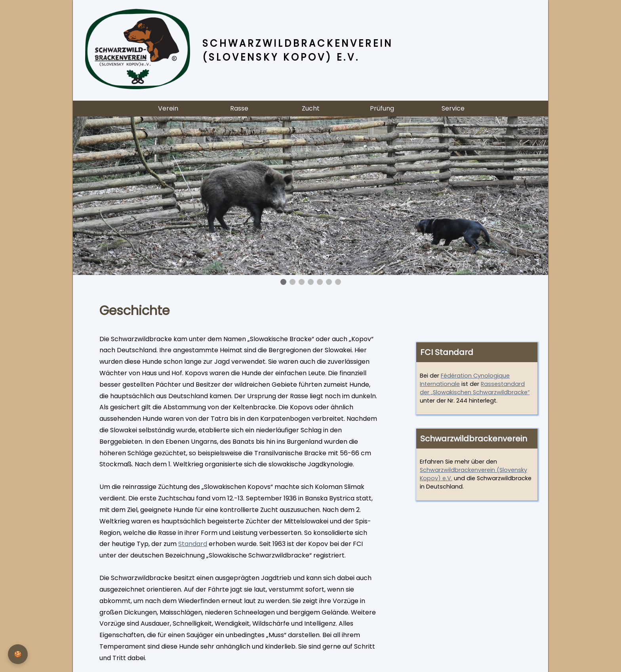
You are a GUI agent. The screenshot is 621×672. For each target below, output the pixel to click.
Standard (193, 544)
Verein (168, 108)
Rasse (239, 108)
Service (453, 108)
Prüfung (382, 108)
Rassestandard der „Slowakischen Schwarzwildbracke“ (475, 388)
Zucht (311, 108)
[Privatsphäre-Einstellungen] (18, 654)
